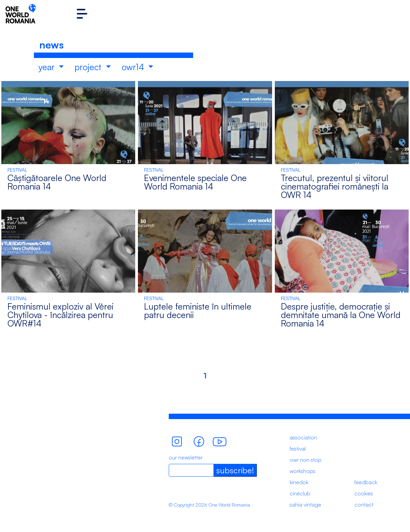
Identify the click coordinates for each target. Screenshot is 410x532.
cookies (364, 493)
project (89, 67)
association (303, 437)
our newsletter (186, 457)
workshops (303, 471)
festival (298, 449)
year (48, 67)
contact (364, 505)
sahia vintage (305, 505)
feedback (366, 482)
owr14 (134, 67)
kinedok (299, 482)
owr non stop (306, 460)
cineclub (300, 493)
